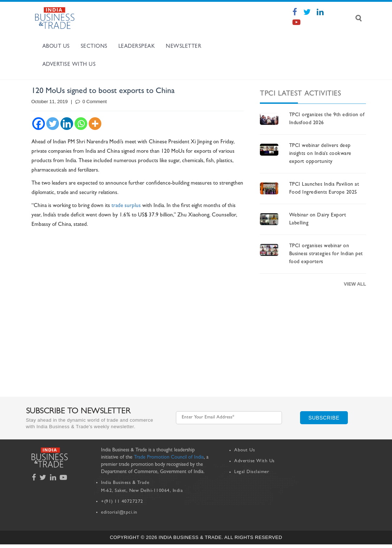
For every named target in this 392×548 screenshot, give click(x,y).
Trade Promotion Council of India (169, 458)
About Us (56, 47)
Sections (94, 47)
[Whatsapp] (81, 124)
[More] (95, 124)
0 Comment (91, 102)
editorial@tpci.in (119, 513)
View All (355, 284)
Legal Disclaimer (252, 472)
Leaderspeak (137, 47)
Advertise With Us (254, 461)
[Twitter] (53, 124)
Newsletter (184, 47)
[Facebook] (39, 124)
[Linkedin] (67, 124)
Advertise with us (69, 65)
